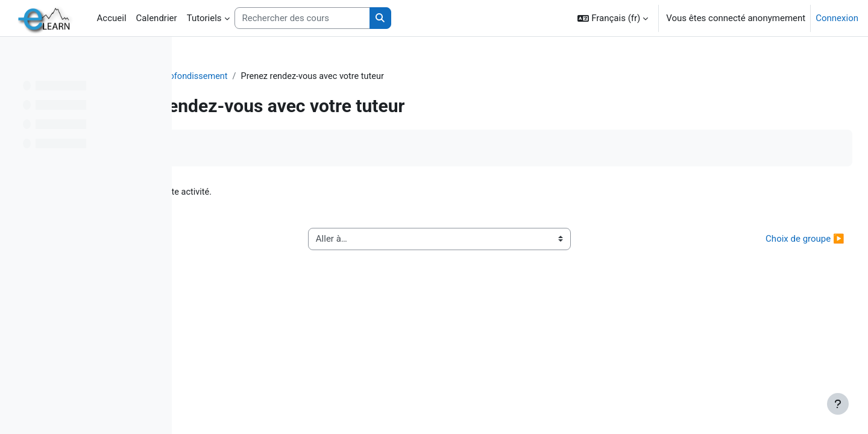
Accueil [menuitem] (112, 18)
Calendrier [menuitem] (157, 18)
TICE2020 (247, 77)
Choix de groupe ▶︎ (778, 240)
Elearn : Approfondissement (336, 77)
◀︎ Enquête (226, 240)
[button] (613, 18)
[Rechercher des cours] (302, 18)
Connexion (837, 18)
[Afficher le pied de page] (838, 404)
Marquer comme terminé (254, 149)
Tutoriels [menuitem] (204, 18)
